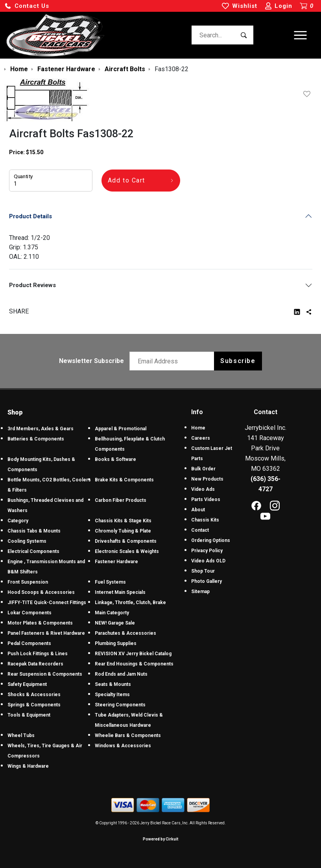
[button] (27, 6)
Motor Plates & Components (40, 623)
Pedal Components (29, 643)
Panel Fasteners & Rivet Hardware (46, 633)
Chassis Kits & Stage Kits (123, 521)
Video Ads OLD (208, 561)
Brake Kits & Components (124, 480)
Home (198, 428)
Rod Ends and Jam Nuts (121, 674)
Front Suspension (28, 582)
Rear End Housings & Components (134, 664)
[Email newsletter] (174, 361)
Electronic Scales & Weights (127, 551)
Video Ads (203, 489)
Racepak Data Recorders (35, 664)
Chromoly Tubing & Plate (123, 531)
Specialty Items (112, 695)
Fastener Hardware (116, 562)
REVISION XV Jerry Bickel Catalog (133, 654)
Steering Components (120, 705)
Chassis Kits (205, 520)
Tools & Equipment (29, 715)
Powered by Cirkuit (160, 839)
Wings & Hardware (28, 766)
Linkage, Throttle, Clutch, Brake (130, 603)
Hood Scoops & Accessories (41, 592)
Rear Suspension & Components (45, 674)
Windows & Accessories (123, 746)
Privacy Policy (207, 551)
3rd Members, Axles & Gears (41, 429)
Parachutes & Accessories (125, 633)
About (198, 510)
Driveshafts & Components (126, 541)
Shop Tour (203, 571)
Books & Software (115, 459)
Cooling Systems (27, 541)
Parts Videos (206, 499)
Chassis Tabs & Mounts (34, 531)
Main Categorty (112, 613)
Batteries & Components (36, 439)
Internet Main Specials (120, 592)
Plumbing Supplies (116, 643)
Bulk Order (203, 469)
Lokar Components (30, 613)
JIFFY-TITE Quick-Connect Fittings (47, 603)
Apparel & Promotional (121, 429)
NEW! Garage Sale (115, 623)
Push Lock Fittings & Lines (38, 654)
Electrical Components (33, 551)
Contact (200, 530)
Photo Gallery (207, 581)
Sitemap (200, 592)
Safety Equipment (27, 684)
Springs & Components (34, 705)
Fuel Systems (110, 582)
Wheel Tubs (21, 735)
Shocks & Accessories (34, 695)
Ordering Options (211, 540)
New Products (207, 479)
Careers (201, 438)
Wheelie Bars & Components (128, 735)
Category (18, 521)
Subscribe (238, 361)
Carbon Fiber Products (121, 500)
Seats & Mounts (113, 684)
